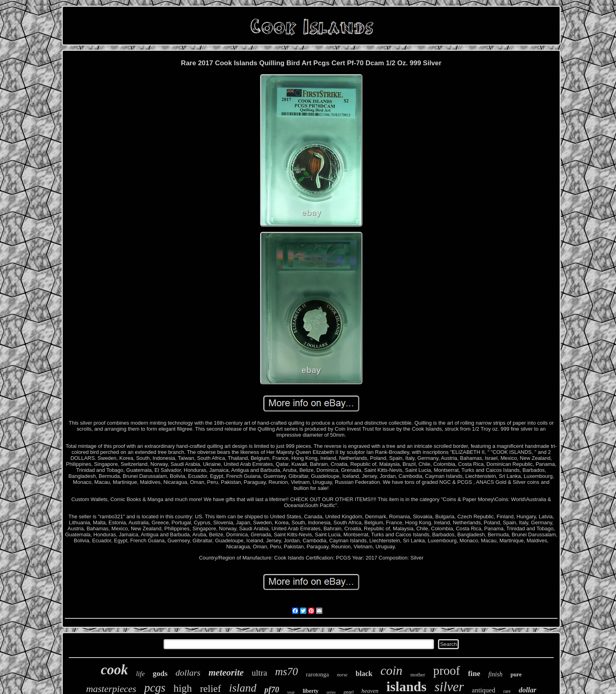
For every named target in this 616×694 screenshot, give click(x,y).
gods (160, 673)
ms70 (287, 672)
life (140, 674)
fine (474, 673)
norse (342, 675)
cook (114, 670)
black (364, 674)
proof (447, 671)
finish (496, 674)
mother (418, 675)
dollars (188, 673)
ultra (259, 673)
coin (391, 670)
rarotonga (317, 674)
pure (516, 675)
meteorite (226, 673)
